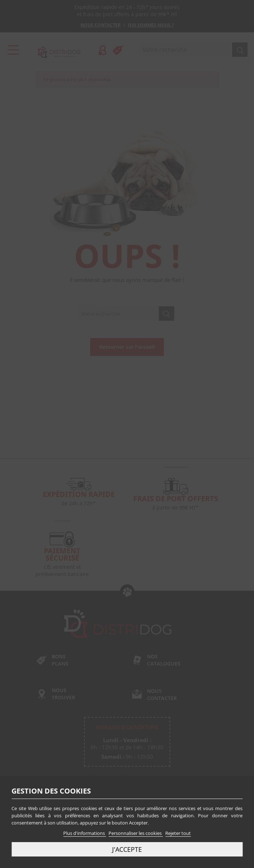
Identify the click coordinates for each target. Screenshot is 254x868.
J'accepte (127, 849)
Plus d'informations (85, 833)
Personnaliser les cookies (136, 833)
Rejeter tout (178, 833)
